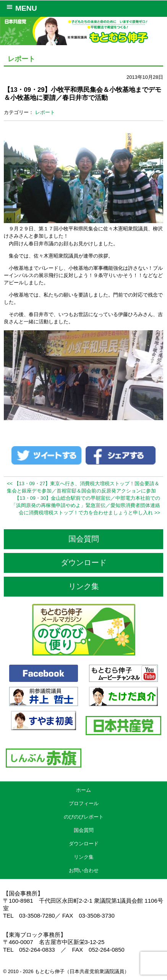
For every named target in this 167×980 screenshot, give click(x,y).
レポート (45, 112)
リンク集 (84, 586)
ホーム (83, 790)
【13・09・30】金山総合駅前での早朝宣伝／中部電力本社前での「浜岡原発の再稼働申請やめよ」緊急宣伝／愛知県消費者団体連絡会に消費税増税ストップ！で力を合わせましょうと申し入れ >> (86, 505)
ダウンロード (84, 563)
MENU (20, 8)
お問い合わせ (84, 870)
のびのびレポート (84, 817)
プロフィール (84, 803)
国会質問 (84, 539)
